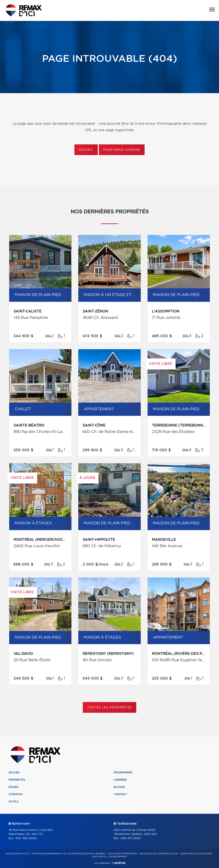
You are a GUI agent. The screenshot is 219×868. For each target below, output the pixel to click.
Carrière (120, 780)
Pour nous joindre (122, 150)
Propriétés (17, 780)
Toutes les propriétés (110, 708)
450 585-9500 (26, 838)
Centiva (118, 863)
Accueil (86, 150)
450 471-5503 (131, 838)
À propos (16, 794)
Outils (13, 802)
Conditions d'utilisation (196, 854)
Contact (120, 794)
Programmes (123, 773)
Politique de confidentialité (158, 854)
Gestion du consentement (109, 857)
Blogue (119, 787)
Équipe (13, 787)
